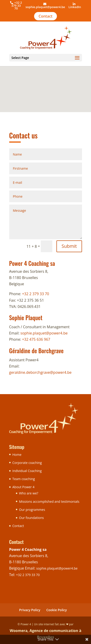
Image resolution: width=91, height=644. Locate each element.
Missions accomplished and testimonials (49, 501)
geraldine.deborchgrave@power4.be (40, 372)
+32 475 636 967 (36, 339)
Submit (69, 246)
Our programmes (32, 510)
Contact (46, 16)
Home (17, 455)
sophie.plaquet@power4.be (45, 7)
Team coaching (24, 479)
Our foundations (32, 518)
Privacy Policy (30, 610)
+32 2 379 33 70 (36, 294)
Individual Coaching (27, 471)
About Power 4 (23, 487)
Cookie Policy (57, 610)
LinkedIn (75, 7)
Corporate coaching (27, 463)
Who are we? (29, 493)
